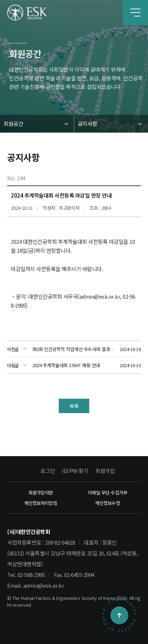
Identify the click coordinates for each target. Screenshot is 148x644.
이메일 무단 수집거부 (108, 493)
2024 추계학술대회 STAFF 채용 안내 (66, 365)
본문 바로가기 (0, 0)
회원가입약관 (41, 493)
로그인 (48, 471)
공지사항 (87, 124)
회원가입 (105, 471)
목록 (74, 406)
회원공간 (13, 124)
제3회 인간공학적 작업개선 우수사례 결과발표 (74, 349)
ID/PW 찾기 (75, 471)
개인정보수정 (107, 503)
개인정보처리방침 (40, 503)
